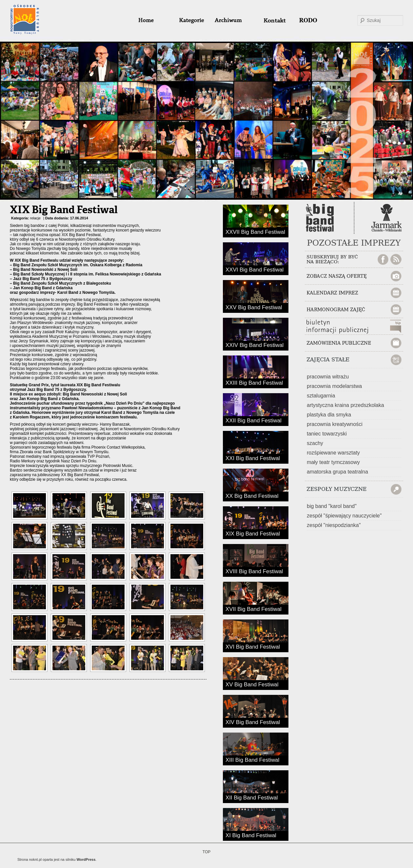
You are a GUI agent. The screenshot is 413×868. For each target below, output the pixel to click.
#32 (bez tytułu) (272, 20)
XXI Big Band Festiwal (253, 458)
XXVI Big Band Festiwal (255, 269)
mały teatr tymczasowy (333, 462)
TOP (206, 852)
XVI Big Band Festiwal (253, 646)
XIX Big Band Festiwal (64, 210)
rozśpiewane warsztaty (333, 453)
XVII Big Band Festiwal (254, 609)
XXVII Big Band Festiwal (255, 232)
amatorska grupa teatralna (337, 472)
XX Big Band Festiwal (252, 495)
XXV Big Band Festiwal (254, 307)
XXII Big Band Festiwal (254, 420)
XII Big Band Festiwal (252, 797)
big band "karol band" (332, 506)
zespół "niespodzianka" (334, 525)
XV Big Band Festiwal (252, 684)
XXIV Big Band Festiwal (255, 345)
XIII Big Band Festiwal (252, 759)
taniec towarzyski (327, 434)
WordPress (86, 859)
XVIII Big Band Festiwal (254, 571)
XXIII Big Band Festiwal (254, 382)
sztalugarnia (321, 396)
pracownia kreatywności (335, 424)
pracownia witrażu (328, 377)
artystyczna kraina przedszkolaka (345, 405)
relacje (35, 218)
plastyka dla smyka (329, 415)
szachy (315, 443)
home (154, 20)
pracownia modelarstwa (334, 386)
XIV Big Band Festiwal (253, 722)
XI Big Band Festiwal (251, 835)
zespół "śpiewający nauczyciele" (344, 516)
